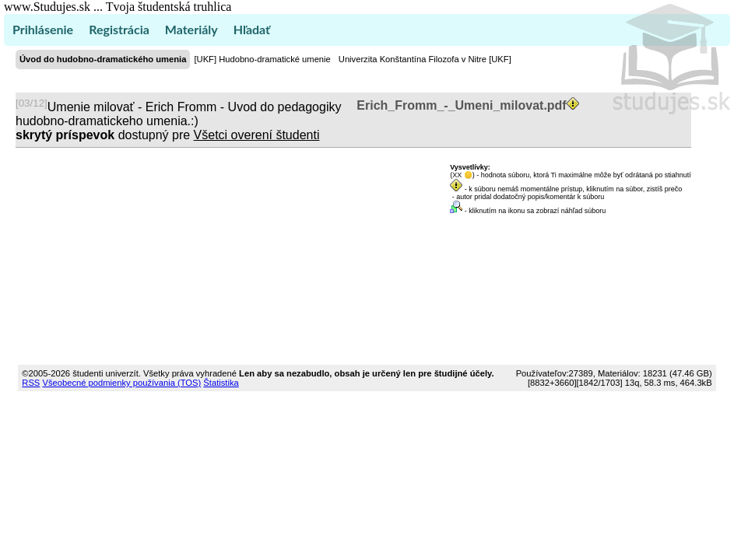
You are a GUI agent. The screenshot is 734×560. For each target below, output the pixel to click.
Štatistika (221, 383)
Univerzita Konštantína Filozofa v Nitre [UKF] (425, 59)
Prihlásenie (43, 29)
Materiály (191, 29)
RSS (31, 383)
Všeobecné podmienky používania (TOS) (121, 383)
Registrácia (119, 29)
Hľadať (252, 29)
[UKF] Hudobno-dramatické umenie (262, 59)
